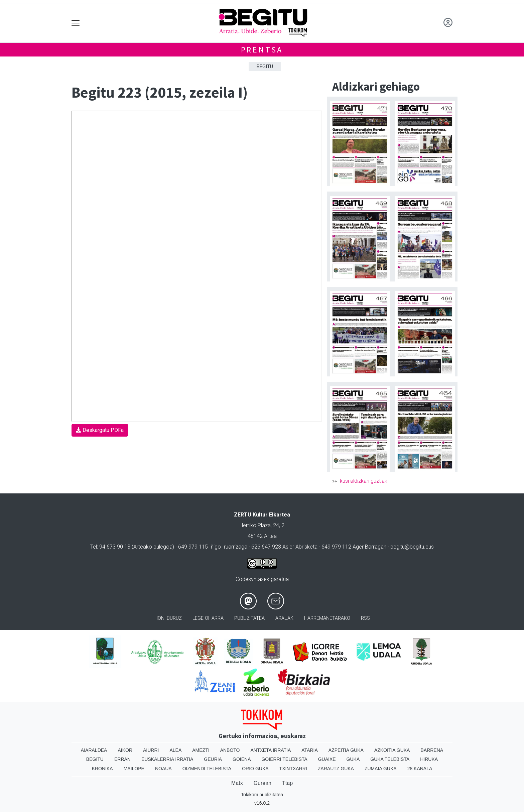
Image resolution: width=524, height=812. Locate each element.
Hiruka (429, 759)
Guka (353, 759)
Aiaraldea (94, 750)
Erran (122, 759)
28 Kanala (420, 769)
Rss (365, 618)
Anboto (230, 750)
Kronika (102, 769)
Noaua (163, 769)
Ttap (287, 783)
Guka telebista (390, 759)
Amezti (201, 750)
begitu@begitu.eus (412, 547)
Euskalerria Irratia (167, 759)
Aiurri (151, 750)
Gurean (263, 783)
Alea (175, 750)
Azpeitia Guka (346, 750)
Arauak (284, 618)
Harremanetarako (327, 618)
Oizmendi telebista (207, 769)
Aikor (125, 750)
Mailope (134, 769)
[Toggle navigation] (76, 23)
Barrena (432, 750)
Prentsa (262, 50)
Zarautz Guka (336, 769)
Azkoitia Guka (392, 750)
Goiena (242, 759)
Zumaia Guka (381, 769)
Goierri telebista (284, 759)
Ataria (310, 750)
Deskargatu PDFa (100, 430)
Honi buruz (168, 618)
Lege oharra (208, 618)
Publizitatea (249, 618)
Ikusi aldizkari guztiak (363, 481)
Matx (237, 783)
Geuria (213, 759)
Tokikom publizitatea (262, 795)
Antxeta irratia (271, 750)
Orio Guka (255, 769)
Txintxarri (293, 769)
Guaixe (327, 759)
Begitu (265, 67)
